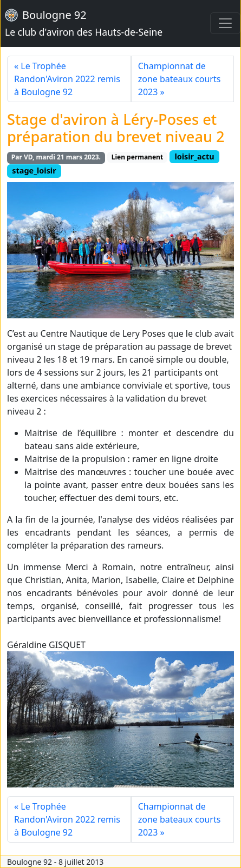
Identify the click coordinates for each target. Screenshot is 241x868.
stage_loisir (34, 171)
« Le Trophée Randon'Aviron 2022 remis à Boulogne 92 (67, 79)
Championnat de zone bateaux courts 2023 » (180, 79)
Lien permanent (137, 157)
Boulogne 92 (84, 23)
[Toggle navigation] (225, 23)
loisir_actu (194, 156)
